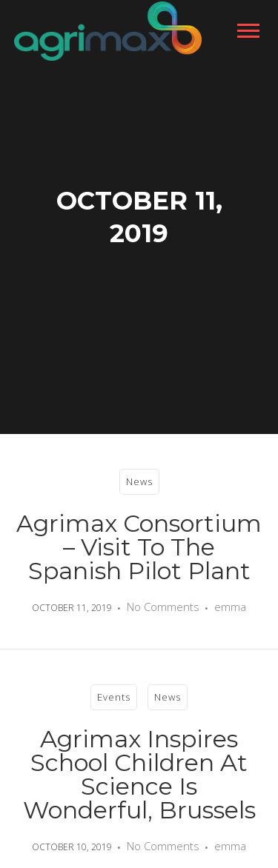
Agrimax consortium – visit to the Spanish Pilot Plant (139, 547)
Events (114, 697)
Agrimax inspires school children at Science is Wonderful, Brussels (139, 774)
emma (230, 607)
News (139, 481)
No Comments (163, 607)
